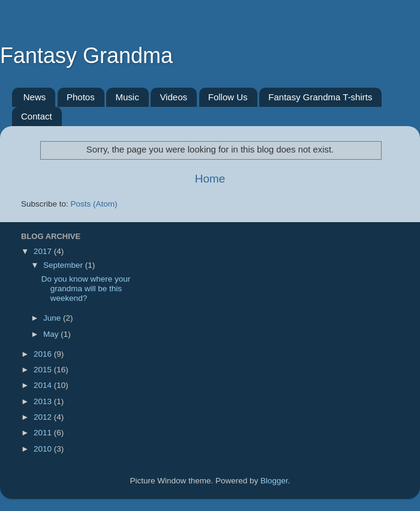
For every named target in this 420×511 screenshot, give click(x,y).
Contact (37, 116)
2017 (44, 251)
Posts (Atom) (94, 204)
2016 (44, 354)
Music (127, 97)
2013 (44, 401)
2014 (44, 385)
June (53, 318)
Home (210, 179)
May (52, 334)
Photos (81, 97)
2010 (44, 449)
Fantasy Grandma (86, 56)
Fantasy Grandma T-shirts (320, 97)
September (64, 265)
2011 (44, 433)
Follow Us (228, 97)
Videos (173, 97)
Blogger (274, 481)
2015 (44, 370)
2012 (44, 417)
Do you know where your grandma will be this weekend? (86, 289)
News (35, 97)
